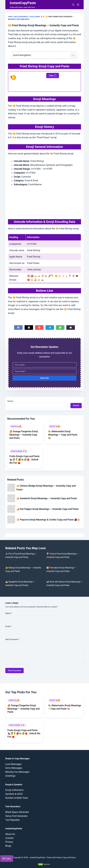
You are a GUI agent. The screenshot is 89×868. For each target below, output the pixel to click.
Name (9, 613)
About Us (10, 834)
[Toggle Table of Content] (72, 55)
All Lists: (7, 858)
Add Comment (12, 639)
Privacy (9, 842)
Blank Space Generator (17, 812)
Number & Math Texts (17, 798)
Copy (53, 75)
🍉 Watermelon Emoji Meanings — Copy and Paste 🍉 (63, 435)
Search (10, 401)
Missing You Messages (17, 772)
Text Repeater (13, 820)
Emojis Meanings (21, 17)
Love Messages (14, 764)
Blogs (8, 846)
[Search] (73, 5)
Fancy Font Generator (17, 816)
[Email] (71, 328)
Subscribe (44, 378)
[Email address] (44, 371)
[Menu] (78, 5)
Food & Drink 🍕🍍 (37, 17)
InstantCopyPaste (23, 3)
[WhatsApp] (60, 328)
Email (8, 626)
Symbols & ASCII (14, 794)
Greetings (10, 776)
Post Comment (15, 671)
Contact (9, 838)
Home (10, 17)
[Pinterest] (39, 328)
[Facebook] (18, 328)
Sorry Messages (14, 768)
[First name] (44, 365)
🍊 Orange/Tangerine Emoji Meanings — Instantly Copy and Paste (24, 435)
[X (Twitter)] (29, 328)
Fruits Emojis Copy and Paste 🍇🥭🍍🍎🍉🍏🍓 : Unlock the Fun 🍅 (24, 459)
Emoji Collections (14, 790)
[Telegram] (50, 328)
